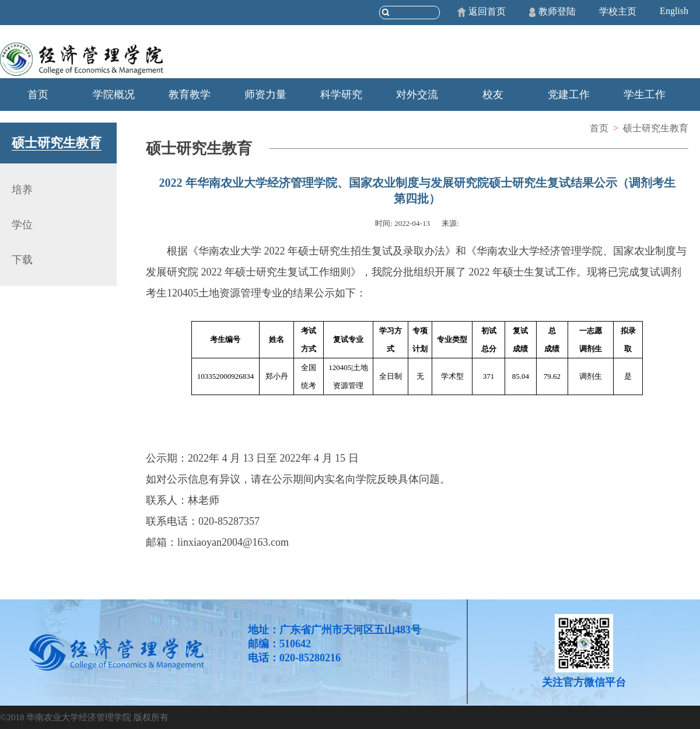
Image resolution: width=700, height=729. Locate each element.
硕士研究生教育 (656, 128)
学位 (22, 225)
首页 (38, 95)
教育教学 (190, 95)
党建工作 (569, 95)
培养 (22, 190)
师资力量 (265, 95)
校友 (493, 95)
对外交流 (417, 95)
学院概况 (114, 95)
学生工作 (645, 95)
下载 (22, 260)
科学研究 (341, 95)
